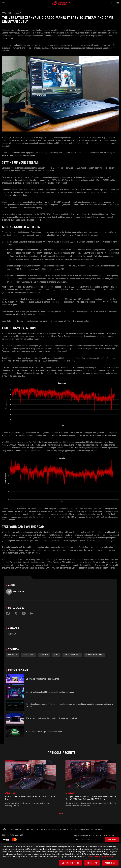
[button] (3, 3)
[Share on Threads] (32, 613)
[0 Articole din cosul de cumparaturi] (118, 3)
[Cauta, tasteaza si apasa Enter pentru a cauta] (113, 3)
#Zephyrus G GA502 (95, 655)
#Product (13, 655)
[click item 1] (62, 814)
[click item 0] (60, 814)
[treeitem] (31, 783)
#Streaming (29, 655)
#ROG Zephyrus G (72, 655)
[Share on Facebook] (8, 613)
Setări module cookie (70, 863)
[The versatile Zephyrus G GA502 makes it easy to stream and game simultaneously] (70, 829)
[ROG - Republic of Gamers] (60, 3)
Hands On (12, 634)
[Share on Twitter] (16, 613)
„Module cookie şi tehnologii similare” (100, 856)
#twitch (44, 655)
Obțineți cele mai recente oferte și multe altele (94, 836)
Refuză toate (92, 863)
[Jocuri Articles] (16, 829)
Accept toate (110, 863)
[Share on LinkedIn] (24, 613)
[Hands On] (30, 829)
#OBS (56, 655)
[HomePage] (4, 829)
